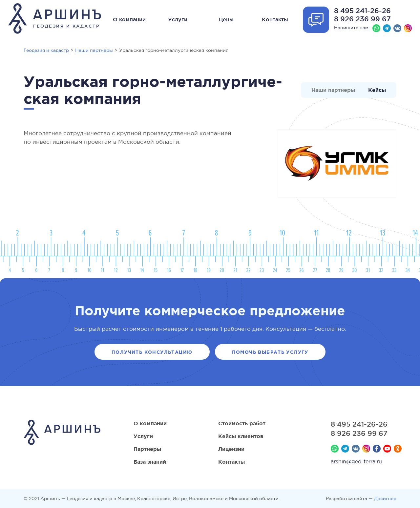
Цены (226, 19)
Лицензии (231, 449)
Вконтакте (397, 28)
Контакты (275, 19)
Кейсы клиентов (241, 436)
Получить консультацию (152, 352)
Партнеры (147, 449)
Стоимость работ (242, 423)
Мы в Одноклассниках (398, 449)
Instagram (408, 28)
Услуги (178, 19)
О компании (129, 19)
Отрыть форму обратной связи (316, 20)
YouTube (387, 449)
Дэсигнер (385, 498)
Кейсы (377, 90)
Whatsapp (376, 28)
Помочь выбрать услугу (270, 352)
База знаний (150, 462)
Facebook (377, 449)
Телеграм (387, 28)
